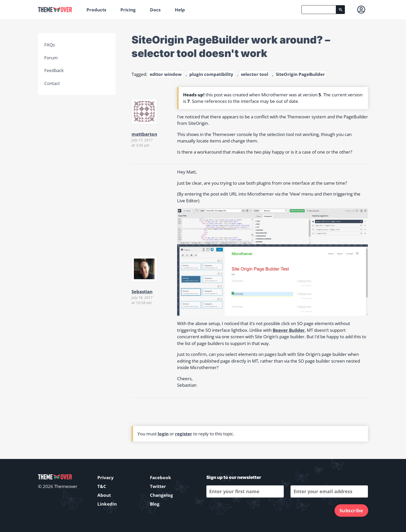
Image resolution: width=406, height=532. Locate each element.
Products (96, 10)
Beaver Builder (289, 330)
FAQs (50, 45)
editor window (166, 74)
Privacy (106, 477)
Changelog (161, 495)
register (184, 434)
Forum (51, 58)
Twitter (158, 486)
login (163, 434)
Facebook (161, 477)
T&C (102, 486)
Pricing (128, 10)
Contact (52, 83)
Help (180, 10)
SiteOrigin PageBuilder (300, 74)
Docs (155, 10)
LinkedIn (107, 504)
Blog (155, 504)
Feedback (54, 70)
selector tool (255, 74)
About (104, 495)
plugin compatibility (211, 74)
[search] (319, 10)
